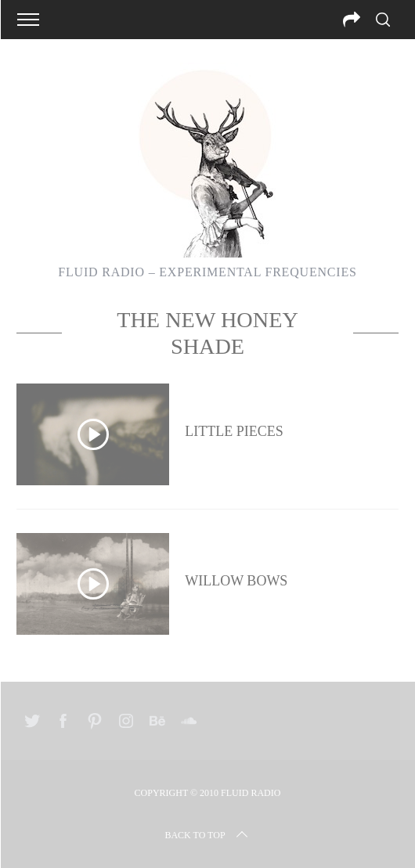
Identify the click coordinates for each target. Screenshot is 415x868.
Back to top (207, 835)
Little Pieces (234, 431)
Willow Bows (236, 581)
